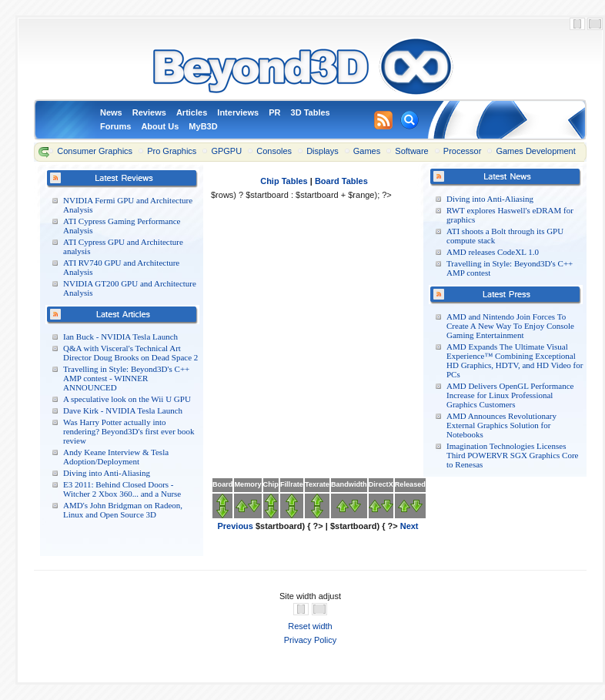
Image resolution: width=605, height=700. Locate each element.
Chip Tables (284, 181)
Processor (463, 151)
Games (367, 151)
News (111, 112)
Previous (235, 526)
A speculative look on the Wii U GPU (127, 399)
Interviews (238, 112)
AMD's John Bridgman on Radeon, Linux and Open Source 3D (123, 510)
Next (409, 526)
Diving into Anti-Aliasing (107, 473)
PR (274, 112)
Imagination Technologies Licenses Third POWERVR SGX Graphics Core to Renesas (512, 455)
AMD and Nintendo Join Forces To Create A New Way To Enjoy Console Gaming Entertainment (510, 326)
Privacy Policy (310, 640)
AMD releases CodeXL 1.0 (493, 252)
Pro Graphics (172, 151)
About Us (160, 126)
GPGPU (226, 151)
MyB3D (203, 126)
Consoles (274, 151)
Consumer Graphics (95, 151)
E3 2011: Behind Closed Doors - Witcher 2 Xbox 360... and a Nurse (122, 489)
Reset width (310, 626)
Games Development (535, 151)
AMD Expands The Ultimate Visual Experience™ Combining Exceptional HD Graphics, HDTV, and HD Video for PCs (515, 360)
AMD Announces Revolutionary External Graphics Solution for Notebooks (501, 425)
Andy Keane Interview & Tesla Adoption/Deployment (116, 457)
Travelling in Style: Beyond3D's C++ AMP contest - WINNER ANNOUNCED (126, 378)
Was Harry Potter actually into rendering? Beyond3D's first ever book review (129, 431)
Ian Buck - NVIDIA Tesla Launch (120, 337)
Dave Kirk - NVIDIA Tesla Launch (123, 410)
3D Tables (311, 112)
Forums (115, 126)
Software (411, 151)
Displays (323, 151)
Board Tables (341, 181)
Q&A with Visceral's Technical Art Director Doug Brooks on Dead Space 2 (130, 353)
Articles (192, 112)
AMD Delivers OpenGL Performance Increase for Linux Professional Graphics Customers (510, 395)
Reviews (149, 112)
